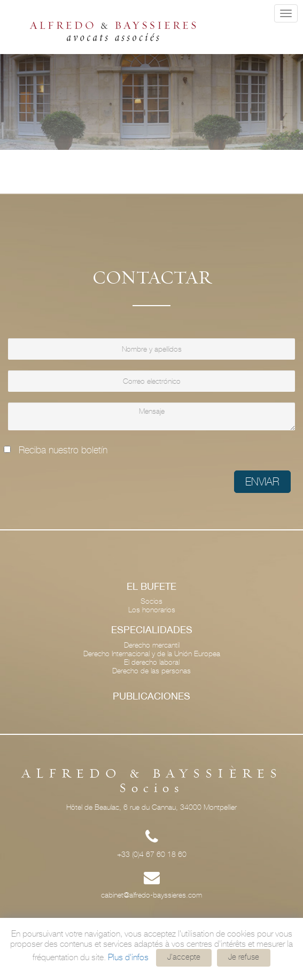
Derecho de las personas (151, 671)
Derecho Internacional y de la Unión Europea (152, 654)
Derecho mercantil (152, 645)
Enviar (262, 482)
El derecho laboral (152, 662)
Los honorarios (152, 610)
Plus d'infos (128, 957)
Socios (151, 601)
